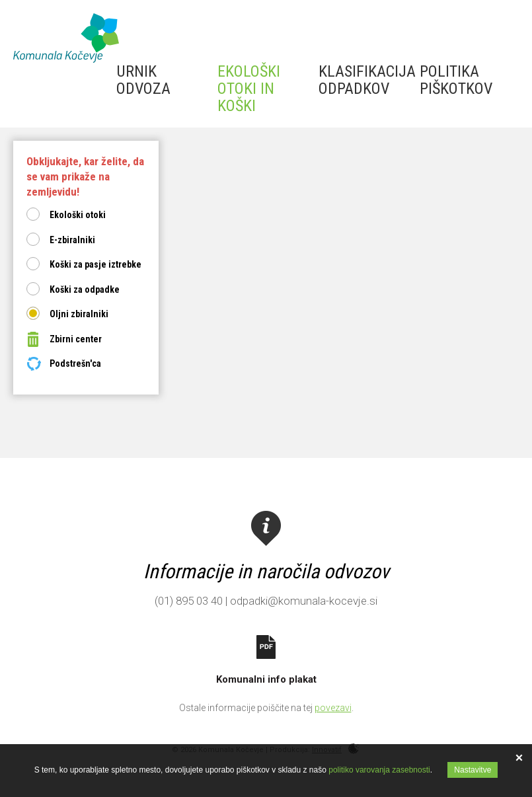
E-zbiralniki (72, 240)
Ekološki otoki (78, 215)
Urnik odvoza (143, 80)
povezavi (333, 708)
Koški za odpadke (85, 289)
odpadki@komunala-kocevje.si (304, 601)
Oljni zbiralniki (79, 314)
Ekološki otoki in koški (249, 89)
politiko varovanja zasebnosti (379, 770)
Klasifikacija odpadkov (367, 80)
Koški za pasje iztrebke (95, 264)
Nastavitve (473, 770)
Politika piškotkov (456, 80)
